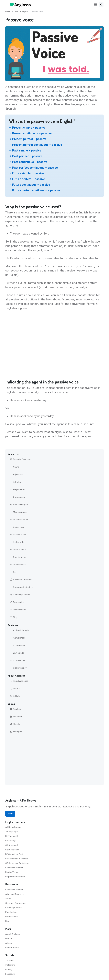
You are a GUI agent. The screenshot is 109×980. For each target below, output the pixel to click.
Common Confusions (22, 587)
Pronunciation (18, 610)
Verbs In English (21, 11)
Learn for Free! (12, 948)
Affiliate (15, 696)
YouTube (16, 709)
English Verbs (12, 872)
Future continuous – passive (31, 185)
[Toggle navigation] (96, 5)
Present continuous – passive (32, 133)
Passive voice (18, 535)
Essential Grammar (20, 459)
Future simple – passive (28, 173)
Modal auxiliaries (19, 520)
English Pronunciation (15, 877)
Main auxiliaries (18, 512)
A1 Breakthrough (19, 630)
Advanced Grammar (21, 580)
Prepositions (17, 489)
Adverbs (15, 482)
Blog (14, 617)
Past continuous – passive (30, 162)
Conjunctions (18, 497)
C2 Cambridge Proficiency (17, 863)
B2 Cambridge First (14, 854)
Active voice (17, 527)
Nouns (15, 467)
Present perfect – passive (29, 139)
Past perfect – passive (27, 156)
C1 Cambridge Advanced (17, 859)
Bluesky (15, 724)
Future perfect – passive (29, 179)
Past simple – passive (27, 150)
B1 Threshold (18, 645)
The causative (18, 565)
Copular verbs (18, 557)
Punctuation (17, 602)
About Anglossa (19, 681)
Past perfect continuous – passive (35, 168)
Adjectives (16, 474)
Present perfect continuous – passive (37, 145)
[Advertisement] (54, 760)
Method (15, 689)
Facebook (16, 717)
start (10, 814)
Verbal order (17, 542)
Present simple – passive (29, 128)
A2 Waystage (18, 638)
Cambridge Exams (20, 595)
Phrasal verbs (18, 550)
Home (8, 11)
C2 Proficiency (18, 668)
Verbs (8, 899)
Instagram (16, 732)
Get (13, 572)
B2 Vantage (17, 653)
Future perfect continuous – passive (36, 190)
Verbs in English (19, 504)
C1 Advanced (18, 660)
